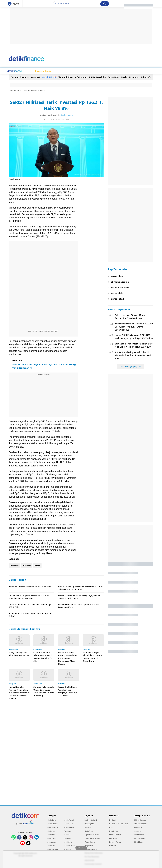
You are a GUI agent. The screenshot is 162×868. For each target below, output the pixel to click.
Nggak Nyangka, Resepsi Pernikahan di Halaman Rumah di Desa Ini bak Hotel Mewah (19, 692)
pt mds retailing (120, 282)
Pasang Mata (90, 823)
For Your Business (20, 77)
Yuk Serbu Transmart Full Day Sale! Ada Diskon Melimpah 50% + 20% (134, 345)
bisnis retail (117, 299)
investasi (14, 565)
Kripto (91, 71)
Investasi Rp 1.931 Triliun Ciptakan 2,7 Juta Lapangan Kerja (79, 606)
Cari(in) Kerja (49, 77)
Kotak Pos (114, 831)
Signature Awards (92, 834)
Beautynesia (139, 834)
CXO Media (139, 842)
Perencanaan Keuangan (108, 71)
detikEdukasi (53, 823)
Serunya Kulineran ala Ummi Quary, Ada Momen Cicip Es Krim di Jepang (44, 691)
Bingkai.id (89, 845)
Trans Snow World (92, 838)
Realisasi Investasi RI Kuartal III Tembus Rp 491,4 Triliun (30, 606)
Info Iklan (113, 838)
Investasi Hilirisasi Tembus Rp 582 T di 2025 (30, 586)
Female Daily (139, 838)
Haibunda (138, 827)
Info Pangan (81, 77)
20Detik (68, 838)
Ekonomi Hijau (65, 77)
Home (19, 71)
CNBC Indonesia (141, 823)
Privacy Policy (115, 842)
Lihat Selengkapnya (130, 366)
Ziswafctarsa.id (91, 849)
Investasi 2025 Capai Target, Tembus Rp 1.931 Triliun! (31, 614)
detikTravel (69, 820)
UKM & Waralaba (97, 77)
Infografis (146, 77)
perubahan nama (120, 287)
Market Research (130, 77)
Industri (82, 71)
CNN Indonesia (140, 820)
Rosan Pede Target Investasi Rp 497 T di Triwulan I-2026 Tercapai (29, 597)
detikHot (51, 834)
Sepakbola (52, 842)
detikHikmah (70, 845)
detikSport (52, 838)
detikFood (69, 823)
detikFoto (68, 842)
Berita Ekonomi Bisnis (35, 90)
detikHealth (69, 827)
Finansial (46, 71)
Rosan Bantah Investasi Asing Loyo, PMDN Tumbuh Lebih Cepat (79, 597)
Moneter (135, 71)
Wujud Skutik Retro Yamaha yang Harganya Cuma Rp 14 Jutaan (68, 691)
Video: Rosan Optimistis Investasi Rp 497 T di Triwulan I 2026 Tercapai (80, 588)
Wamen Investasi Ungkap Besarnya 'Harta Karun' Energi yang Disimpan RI (44, 366)
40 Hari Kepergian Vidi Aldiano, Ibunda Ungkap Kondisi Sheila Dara (93, 656)
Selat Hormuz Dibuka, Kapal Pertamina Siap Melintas (130, 316)
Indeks (145, 71)
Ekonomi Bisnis (32, 71)
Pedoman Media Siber (119, 823)
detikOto (51, 845)
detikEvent (89, 831)
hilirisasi (27, 565)
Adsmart (36, 77)
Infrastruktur (60, 71)
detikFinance (15, 90)
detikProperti (53, 849)
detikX (67, 834)
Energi (72, 71)
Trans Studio (90, 842)
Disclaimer (114, 845)
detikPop (68, 849)
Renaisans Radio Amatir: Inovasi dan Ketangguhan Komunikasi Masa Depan (68, 658)
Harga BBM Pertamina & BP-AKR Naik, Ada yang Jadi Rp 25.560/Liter (134, 336)
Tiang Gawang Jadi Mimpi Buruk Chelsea (19, 654)
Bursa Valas (113, 77)
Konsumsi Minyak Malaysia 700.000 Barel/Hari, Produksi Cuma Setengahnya (134, 326)
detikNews (52, 820)
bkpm (37, 565)
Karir (111, 827)
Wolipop (68, 831)
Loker (126, 71)
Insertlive (138, 831)
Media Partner (115, 834)
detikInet (51, 831)
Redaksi (113, 820)
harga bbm (117, 276)
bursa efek (117, 293)
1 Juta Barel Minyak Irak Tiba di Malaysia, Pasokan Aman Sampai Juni (133, 355)
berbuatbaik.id (91, 820)
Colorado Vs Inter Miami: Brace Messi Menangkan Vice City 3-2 (43, 656)
